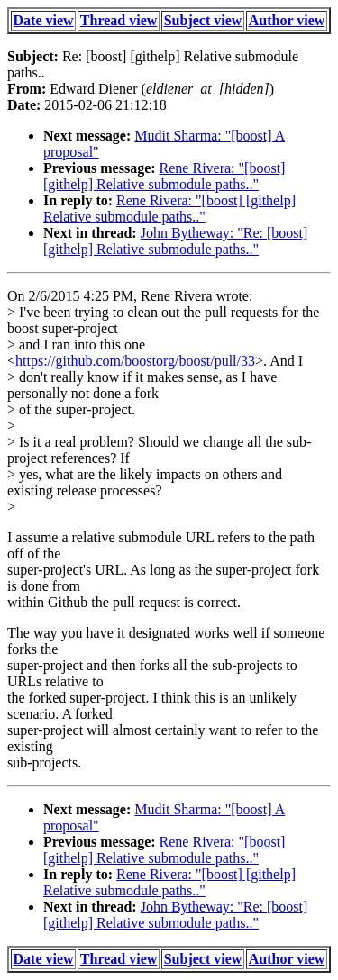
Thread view (119, 20)
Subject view (203, 20)
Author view (287, 20)
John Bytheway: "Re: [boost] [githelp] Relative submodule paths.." (175, 241)
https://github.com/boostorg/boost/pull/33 (135, 361)
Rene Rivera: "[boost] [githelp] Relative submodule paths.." (164, 176)
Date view (44, 20)
